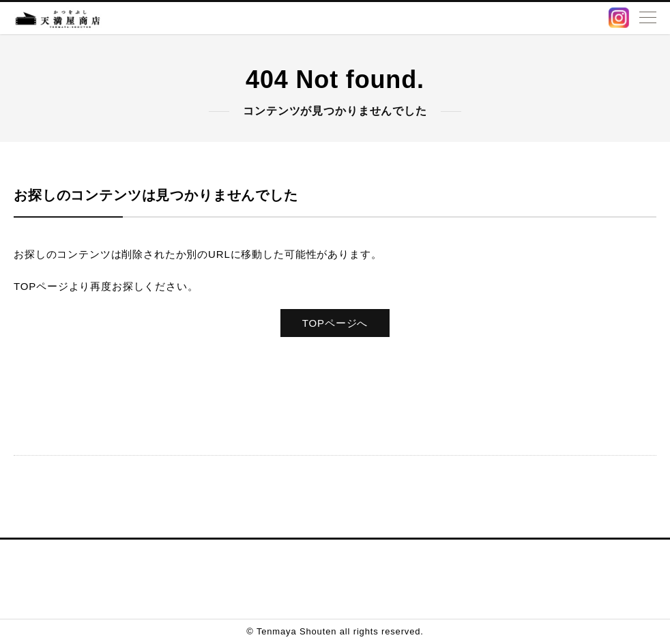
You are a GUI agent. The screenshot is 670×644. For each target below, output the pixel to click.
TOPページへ (335, 323)
